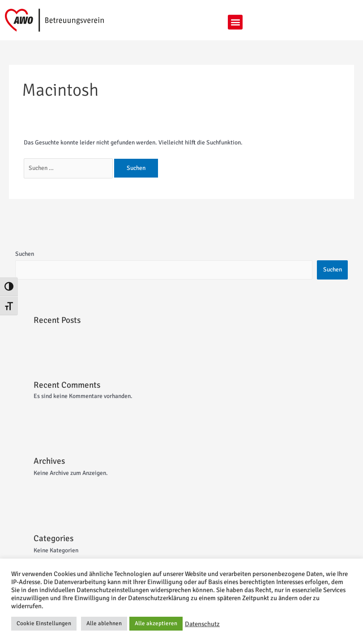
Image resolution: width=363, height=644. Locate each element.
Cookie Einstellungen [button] (44, 623)
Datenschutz (202, 624)
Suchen (25, 254)
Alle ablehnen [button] (104, 623)
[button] (235, 22)
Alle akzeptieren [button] (156, 623)
